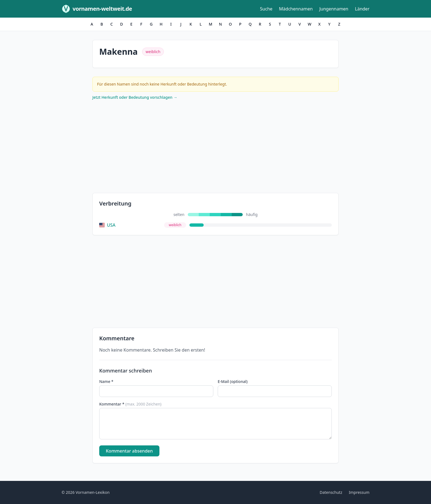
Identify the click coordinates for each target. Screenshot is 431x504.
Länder (362, 9)
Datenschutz (331, 492)
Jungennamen (334, 9)
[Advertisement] (215, 148)
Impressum (359, 492)
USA (107, 225)
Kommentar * (130, 404)
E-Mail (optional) (233, 381)
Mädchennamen (296, 9)
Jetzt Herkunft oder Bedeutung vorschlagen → (135, 97)
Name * (106, 381)
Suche (266, 9)
